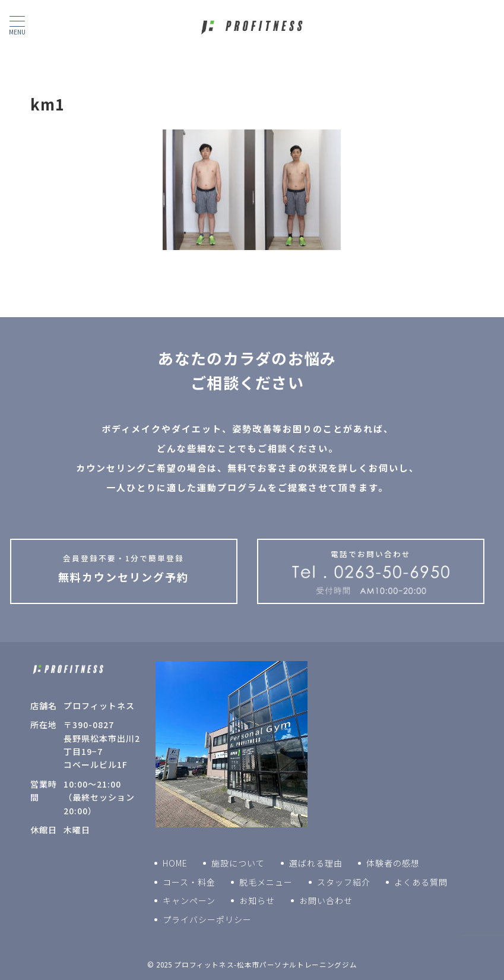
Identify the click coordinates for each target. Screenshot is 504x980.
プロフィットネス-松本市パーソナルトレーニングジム (265, 965)
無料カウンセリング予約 (124, 568)
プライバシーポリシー (207, 919)
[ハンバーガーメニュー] (17, 25)
